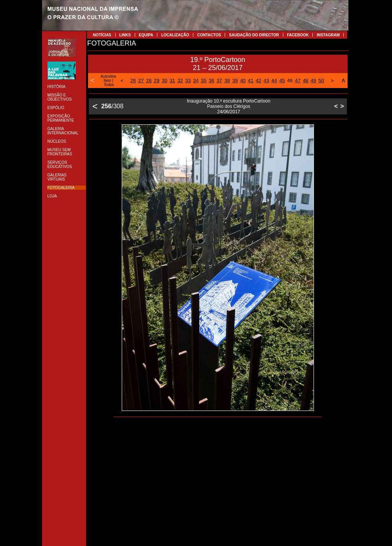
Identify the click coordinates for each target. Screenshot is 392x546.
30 (164, 81)
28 (149, 81)
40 (243, 81)
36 (211, 81)
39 (235, 81)
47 (297, 81)
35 (204, 81)
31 (172, 81)
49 (313, 81)
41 (251, 81)
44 (274, 81)
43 (266, 81)
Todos (109, 85)
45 (282, 81)
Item (107, 81)
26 (133, 81)
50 (321, 81)
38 (227, 81)
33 (188, 81)
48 (305, 81)
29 (157, 81)
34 (196, 81)
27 (141, 81)
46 (290, 81)
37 (219, 81)
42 (258, 81)
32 (180, 81)
